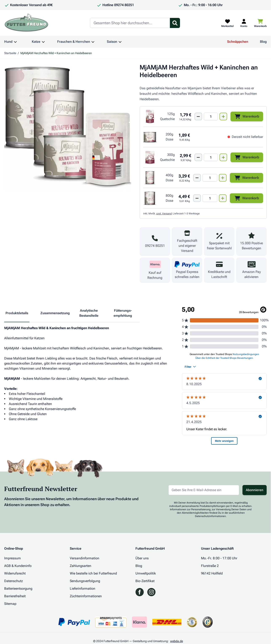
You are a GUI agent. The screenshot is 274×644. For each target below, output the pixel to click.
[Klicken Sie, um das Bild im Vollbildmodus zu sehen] (68, 127)
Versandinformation (85, 558)
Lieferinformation (83, 589)
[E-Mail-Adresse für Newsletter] (204, 490)
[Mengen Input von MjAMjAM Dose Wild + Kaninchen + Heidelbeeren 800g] (210, 198)
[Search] (130, 23)
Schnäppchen (238, 42)
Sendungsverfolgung (85, 581)
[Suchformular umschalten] (175, 23)
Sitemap (10, 604)
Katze (36, 42)
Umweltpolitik (146, 573)
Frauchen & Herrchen (74, 42)
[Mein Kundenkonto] (244, 23)
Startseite (10, 53)
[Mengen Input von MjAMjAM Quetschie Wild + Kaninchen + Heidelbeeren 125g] (211, 116)
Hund (8, 42)
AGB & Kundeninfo (18, 566)
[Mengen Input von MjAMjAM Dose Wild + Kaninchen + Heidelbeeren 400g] (210, 178)
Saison (112, 42)
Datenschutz (14, 581)
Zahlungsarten (81, 566)
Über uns (142, 558)
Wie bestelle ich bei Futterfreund (93, 573)
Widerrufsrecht (15, 573)
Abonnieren (255, 490)
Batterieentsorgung (18, 589)
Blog (263, 42)
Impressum (13, 558)
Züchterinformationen (86, 596)
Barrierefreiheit (15, 596)
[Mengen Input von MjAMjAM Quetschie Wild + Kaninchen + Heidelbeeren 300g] (211, 157)
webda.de (177, 641)
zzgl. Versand (164, 214)
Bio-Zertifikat (145, 581)
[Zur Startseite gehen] (26, 23)
